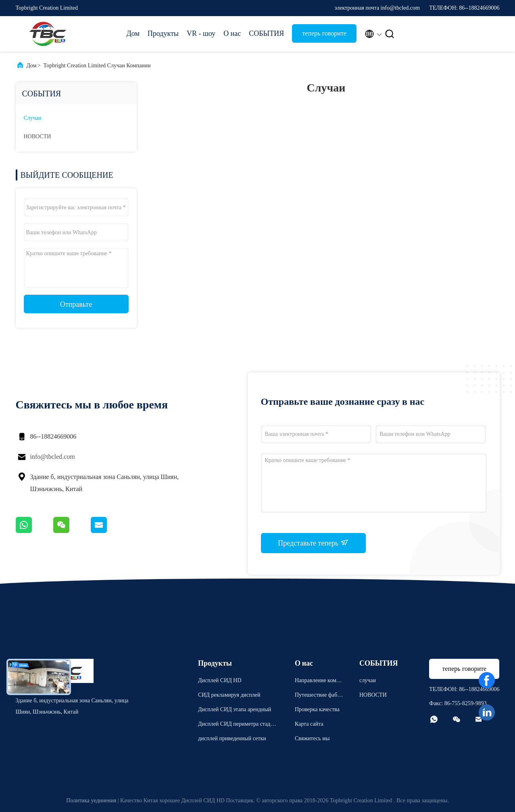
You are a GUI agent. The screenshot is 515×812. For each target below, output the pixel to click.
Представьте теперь (313, 543)
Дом (133, 33)
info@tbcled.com (53, 457)
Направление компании (318, 682)
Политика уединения (91, 801)
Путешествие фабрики (319, 696)
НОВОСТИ (38, 136)
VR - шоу (201, 33)
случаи (33, 118)
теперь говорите (324, 33)
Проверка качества (317, 709)
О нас (232, 33)
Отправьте (76, 304)
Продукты (163, 33)
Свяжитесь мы (312, 738)
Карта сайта (309, 724)
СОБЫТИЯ (266, 33)
